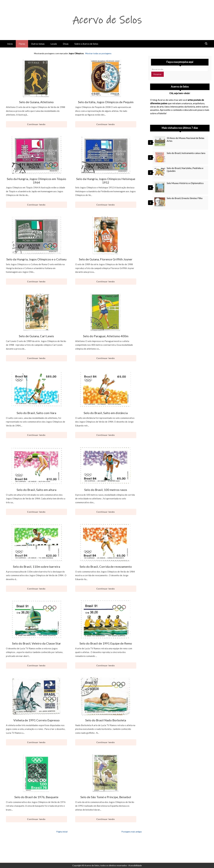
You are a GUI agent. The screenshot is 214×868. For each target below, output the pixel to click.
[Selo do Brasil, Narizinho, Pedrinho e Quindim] (160, 172)
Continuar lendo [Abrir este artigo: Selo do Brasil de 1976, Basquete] (36, 819)
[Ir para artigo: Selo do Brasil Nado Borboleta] (106, 696)
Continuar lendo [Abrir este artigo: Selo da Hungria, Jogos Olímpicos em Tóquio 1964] (36, 205)
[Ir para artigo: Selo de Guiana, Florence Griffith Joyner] (106, 235)
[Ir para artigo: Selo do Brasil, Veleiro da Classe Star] (36, 619)
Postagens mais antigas (132, 832)
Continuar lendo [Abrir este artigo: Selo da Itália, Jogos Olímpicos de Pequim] (106, 124)
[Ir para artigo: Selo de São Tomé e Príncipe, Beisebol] (106, 773)
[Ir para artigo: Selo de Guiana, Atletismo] (36, 78)
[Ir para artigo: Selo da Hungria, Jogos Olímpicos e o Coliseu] (36, 235)
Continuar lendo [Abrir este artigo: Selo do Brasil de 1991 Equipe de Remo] (106, 666)
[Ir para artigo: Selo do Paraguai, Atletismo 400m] (106, 312)
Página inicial (62, 832)
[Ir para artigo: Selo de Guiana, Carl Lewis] (36, 312)
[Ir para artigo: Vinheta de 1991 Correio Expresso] (36, 696)
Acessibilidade (135, 865)
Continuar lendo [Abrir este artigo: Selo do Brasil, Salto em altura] (36, 512)
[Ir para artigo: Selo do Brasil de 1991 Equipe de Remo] (106, 619)
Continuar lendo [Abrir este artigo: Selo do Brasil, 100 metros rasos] (106, 512)
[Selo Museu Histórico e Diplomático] (160, 187)
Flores (22, 44)
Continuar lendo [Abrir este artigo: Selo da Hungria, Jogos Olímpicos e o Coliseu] (36, 282)
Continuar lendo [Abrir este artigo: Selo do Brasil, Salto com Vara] (36, 435)
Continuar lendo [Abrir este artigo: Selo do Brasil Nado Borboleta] (106, 742)
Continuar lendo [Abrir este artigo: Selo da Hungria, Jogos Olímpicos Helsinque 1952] (106, 205)
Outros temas (38, 44)
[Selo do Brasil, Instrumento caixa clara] (160, 157)
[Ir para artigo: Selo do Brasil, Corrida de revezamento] (106, 542)
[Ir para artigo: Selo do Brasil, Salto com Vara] (36, 389)
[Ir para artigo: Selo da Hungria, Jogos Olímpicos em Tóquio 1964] (36, 155)
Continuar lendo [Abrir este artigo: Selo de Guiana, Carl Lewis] (36, 358)
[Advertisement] (180, 239)
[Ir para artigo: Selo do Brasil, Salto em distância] (106, 389)
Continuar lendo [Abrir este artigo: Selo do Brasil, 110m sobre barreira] (36, 589)
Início (10, 44)
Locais (54, 44)
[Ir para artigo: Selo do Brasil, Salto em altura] (36, 466)
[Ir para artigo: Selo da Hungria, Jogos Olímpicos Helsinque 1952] (106, 155)
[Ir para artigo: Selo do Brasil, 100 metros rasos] (106, 466)
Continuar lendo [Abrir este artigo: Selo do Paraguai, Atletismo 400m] (106, 358)
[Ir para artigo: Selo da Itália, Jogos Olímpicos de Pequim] (106, 78)
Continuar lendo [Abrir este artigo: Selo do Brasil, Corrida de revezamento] (106, 589)
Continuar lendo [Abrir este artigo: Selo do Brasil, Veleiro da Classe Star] (36, 666)
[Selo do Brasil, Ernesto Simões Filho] (160, 202)
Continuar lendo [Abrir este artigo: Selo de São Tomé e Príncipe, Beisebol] (106, 819)
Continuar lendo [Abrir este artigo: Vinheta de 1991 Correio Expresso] (36, 742)
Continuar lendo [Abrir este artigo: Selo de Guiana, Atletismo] (36, 124)
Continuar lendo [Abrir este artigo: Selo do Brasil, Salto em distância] (106, 435)
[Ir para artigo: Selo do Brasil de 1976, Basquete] (36, 773)
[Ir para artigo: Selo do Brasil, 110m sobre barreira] (36, 542)
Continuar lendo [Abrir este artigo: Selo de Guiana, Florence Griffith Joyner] (106, 282)
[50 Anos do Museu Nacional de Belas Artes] (160, 142)
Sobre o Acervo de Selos (86, 44)
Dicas (66, 44)
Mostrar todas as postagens (98, 53)
